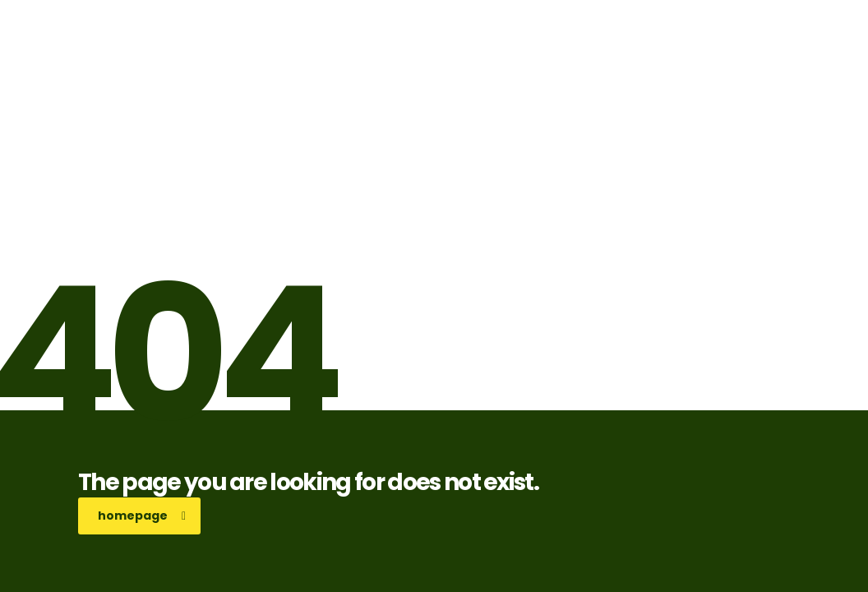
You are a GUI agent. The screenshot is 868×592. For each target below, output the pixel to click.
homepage (142, 516)
